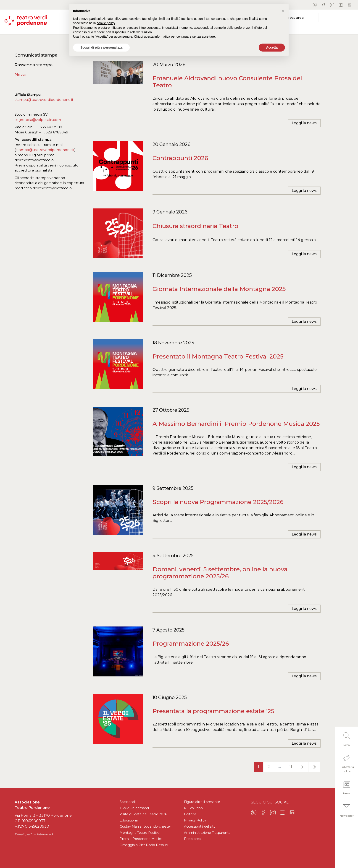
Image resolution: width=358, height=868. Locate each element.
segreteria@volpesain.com (38, 120)
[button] (347, 738)
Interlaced (45, 834)
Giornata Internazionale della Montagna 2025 (219, 289)
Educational (129, 820)
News (21, 74)
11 (291, 767)
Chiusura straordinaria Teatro (195, 226)
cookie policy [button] (106, 23)
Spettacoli (128, 802)
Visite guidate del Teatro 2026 (143, 814)
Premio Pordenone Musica (141, 839)
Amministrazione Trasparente (207, 833)
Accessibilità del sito (200, 826)
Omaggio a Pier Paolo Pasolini (144, 845)
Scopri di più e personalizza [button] (101, 47)
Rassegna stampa (34, 65)
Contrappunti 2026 (180, 158)
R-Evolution (193, 808)
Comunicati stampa (36, 55)
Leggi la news (304, 123)
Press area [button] (295, 17)
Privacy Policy (195, 820)
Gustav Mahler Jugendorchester (145, 826)
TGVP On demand (134, 808)
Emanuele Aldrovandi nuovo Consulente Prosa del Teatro (227, 82)
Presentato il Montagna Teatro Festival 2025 (218, 356)
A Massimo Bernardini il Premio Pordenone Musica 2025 (236, 424)
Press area (192, 839)
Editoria (190, 814)
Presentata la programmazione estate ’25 (213, 711)
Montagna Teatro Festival (140, 833)
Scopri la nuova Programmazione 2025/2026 (218, 502)
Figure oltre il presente (202, 802)
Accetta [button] (272, 47)
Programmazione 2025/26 (191, 644)
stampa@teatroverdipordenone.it (44, 100)
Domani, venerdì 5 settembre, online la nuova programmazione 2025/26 (220, 573)
